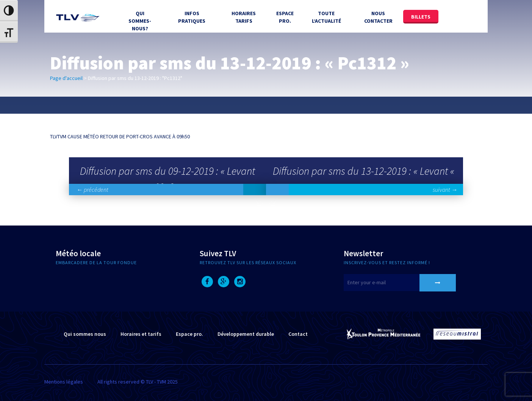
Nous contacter (378, 17)
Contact (298, 334)
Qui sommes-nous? (140, 21)
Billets (421, 17)
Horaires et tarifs (141, 334)
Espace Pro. (285, 17)
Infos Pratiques (192, 17)
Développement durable (246, 334)
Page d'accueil (66, 78)
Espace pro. (189, 334)
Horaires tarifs (244, 17)
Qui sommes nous (85, 334)
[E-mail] (391, 283)
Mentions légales (64, 382)
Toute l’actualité (326, 17)
